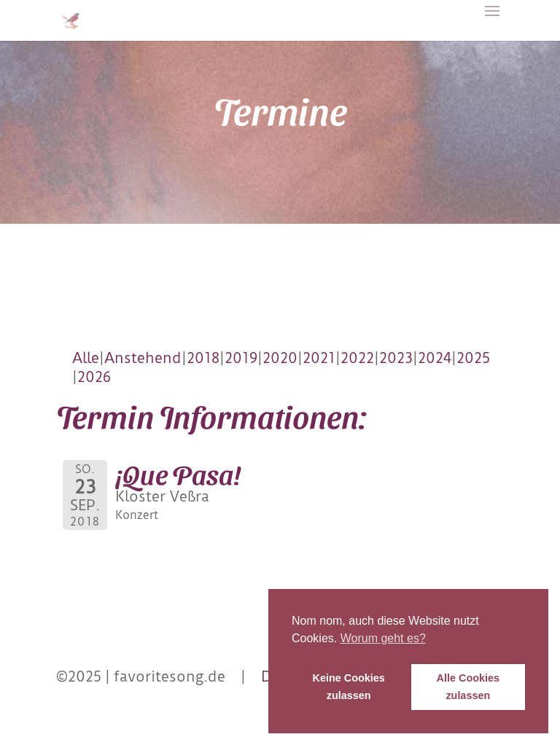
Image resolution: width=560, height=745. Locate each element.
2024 (435, 358)
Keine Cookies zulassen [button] (349, 687)
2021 (319, 358)
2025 (473, 358)
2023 (396, 358)
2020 (280, 358)
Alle (86, 358)
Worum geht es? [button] (383, 638)
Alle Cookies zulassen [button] (468, 687)
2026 (94, 377)
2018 (203, 358)
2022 (357, 358)
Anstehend (143, 358)
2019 (241, 358)
